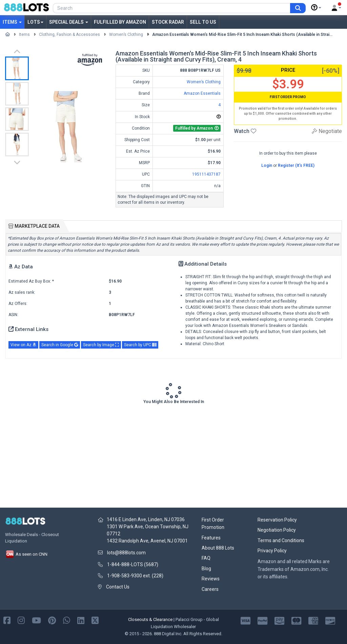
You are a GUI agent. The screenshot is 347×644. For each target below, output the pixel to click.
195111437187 (206, 174)
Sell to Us (203, 22)
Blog (206, 569)
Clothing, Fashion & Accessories (69, 35)
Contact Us (118, 587)
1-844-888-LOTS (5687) (133, 564)
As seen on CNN (26, 554)
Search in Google (60, 345)
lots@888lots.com (126, 553)
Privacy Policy (272, 551)
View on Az (23, 345)
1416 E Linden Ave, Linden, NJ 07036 (146, 519)
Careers (210, 589)
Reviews (211, 579)
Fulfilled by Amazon (120, 22)
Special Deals (69, 22)
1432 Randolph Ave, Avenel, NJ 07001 (147, 541)
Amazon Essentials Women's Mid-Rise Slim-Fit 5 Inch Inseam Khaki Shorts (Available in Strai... (242, 35)
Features (211, 538)
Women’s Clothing (126, 35)
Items (12, 22)
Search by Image (101, 345)
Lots (35, 22)
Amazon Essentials (202, 93)
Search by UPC (140, 345)
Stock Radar (168, 22)
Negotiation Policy (277, 530)
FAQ (206, 558)
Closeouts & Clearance (150, 619)
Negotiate (327, 131)
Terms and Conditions (281, 540)
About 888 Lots (218, 548)
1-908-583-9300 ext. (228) (135, 576)
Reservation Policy (277, 520)
